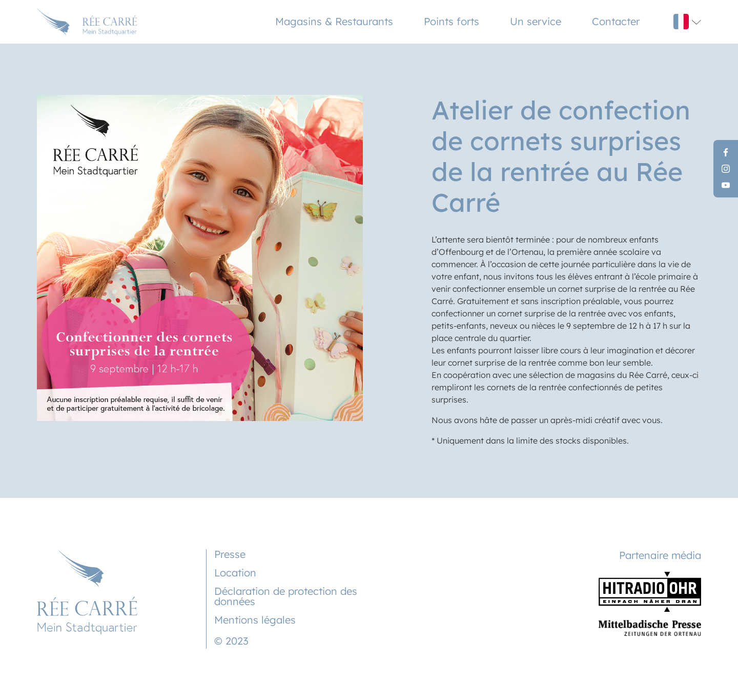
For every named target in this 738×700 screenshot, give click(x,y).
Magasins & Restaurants (334, 22)
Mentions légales (255, 620)
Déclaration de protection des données (286, 596)
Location (235, 573)
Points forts (452, 22)
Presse (230, 554)
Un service (536, 22)
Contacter (616, 22)
